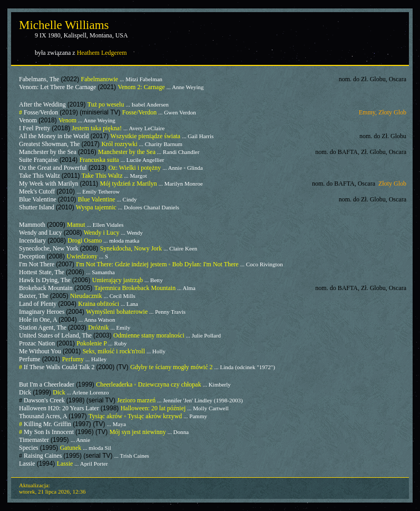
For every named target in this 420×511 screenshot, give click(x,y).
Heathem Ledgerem (102, 53)
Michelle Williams (64, 25)
